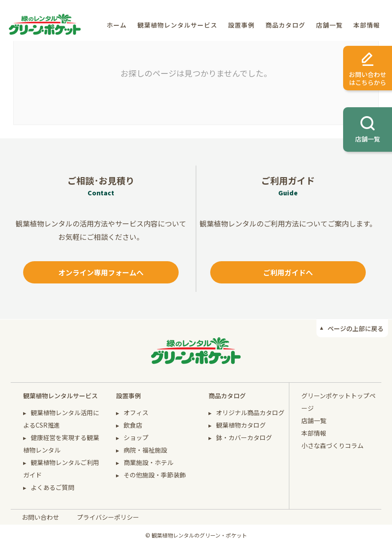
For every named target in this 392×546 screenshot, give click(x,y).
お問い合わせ (40, 517)
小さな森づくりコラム (332, 445)
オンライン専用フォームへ (101, 272)
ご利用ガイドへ (288, 272)
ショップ (136, 437)
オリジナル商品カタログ (250, 413)
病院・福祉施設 (145, 450)
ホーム (117, 25)
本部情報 (367, 25)
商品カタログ (285, 25)
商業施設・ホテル (148, 462)
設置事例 (241, 25)
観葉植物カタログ (241, 425)
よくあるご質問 (52, 487)
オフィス (136, 413)
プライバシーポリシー (108, 517)
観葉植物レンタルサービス (177, 25)
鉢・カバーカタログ (244, 437)
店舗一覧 (329, 25)
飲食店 (133, 425)
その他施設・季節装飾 (155, 475)
